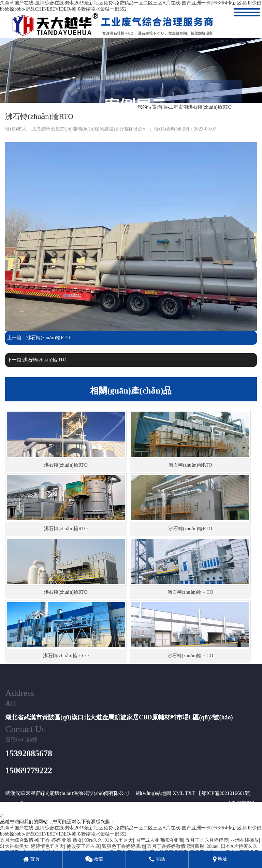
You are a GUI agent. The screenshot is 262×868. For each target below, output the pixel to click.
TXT (190, 793)
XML (178, 793)
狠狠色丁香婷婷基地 (123, 846)
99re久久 (93, 840)
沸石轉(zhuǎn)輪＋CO (190, 592)
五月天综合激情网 (19, 840)
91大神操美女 (14, 846)
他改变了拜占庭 (83, 846)
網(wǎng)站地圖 (154, 793)
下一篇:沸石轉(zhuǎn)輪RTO (37, 360)
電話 (157, 859)
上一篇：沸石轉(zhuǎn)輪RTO (38, 338)
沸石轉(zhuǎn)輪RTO (210, 107)
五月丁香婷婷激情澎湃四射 (176, 846)
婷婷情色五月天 (47, 846)
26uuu (213, 846)
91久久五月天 (119, 840)
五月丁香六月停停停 (207, 840)
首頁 (163, 107)
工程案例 (178, 107)
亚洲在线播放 (245, 840)
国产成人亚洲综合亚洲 (159, 840)
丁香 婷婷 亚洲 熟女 (61, 840)
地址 (220, 859)
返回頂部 (242, 803)
